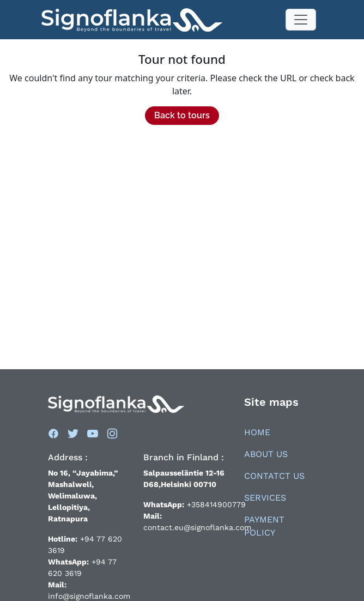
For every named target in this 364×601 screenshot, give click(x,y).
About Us (266, 454)
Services (265, 498)
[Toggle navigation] (301, 20)
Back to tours (182, 115)
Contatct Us (274, 476)
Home (257, 432)
